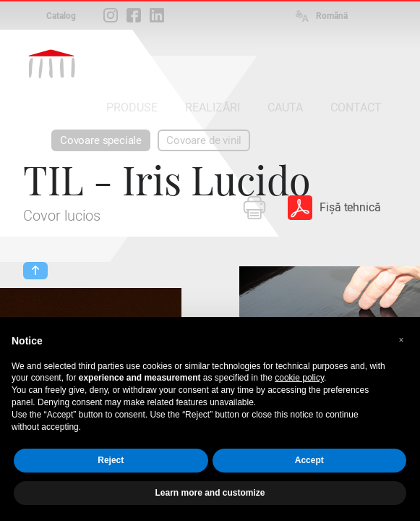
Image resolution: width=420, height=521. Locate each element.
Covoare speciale (101, 140)
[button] (401, 340)
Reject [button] (111, 460)
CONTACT (356, 107)
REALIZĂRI (213, 107)
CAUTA (285, 107)
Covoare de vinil (204, 140)
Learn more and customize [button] (210, 493)
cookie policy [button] (299, 378)
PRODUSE (132, 107)
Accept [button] (309, 460)
